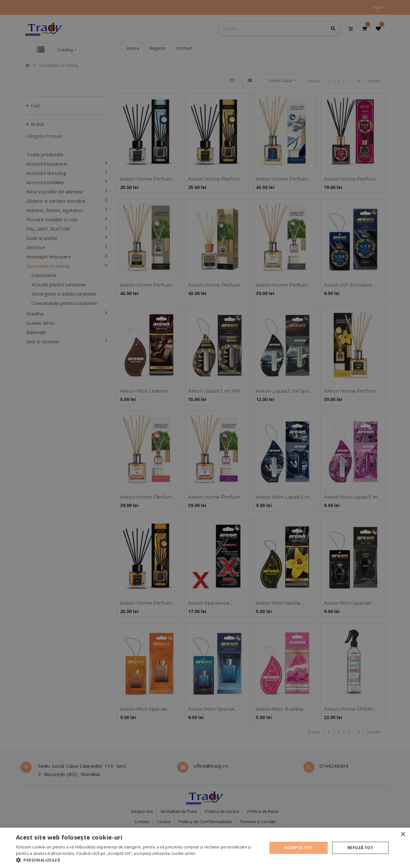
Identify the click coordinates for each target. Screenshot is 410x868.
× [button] (403, 835)
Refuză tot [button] (360, 848)
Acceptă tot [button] (299, 848)
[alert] (205, 434)
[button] (138, 860)
